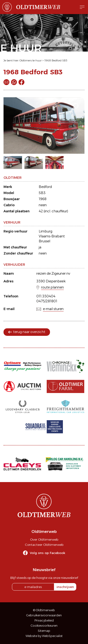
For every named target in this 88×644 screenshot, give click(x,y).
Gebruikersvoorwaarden (44, 615)
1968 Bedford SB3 (56, 60)
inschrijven (65, 587)
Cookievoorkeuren (44, 626)
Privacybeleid (44, 620)
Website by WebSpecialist (44, 636)
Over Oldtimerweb (44, 539)
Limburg (46, 231)
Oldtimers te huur (31, 60)
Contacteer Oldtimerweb (44, 545)
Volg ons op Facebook (48, 553)
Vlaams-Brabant (52, 236)
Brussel (44, 241)
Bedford (45, 187)
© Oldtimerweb (44, 610)
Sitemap (44, 631)
